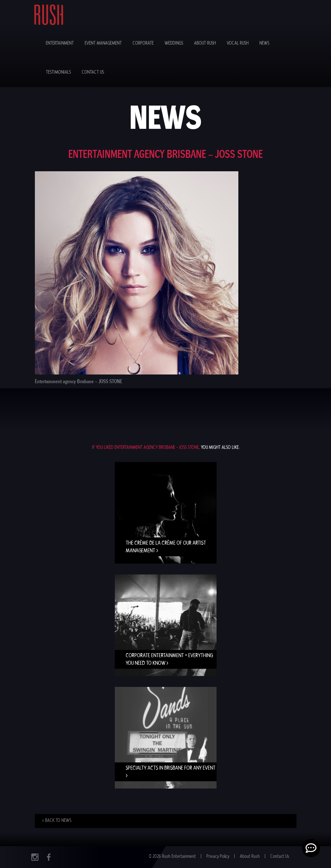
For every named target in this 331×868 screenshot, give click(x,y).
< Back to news (57, 821)
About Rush (205, 43)
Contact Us (93, 72)
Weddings (174, 43)
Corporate (143, 43)
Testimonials (58, 72)
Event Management (103, 43)
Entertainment (60, 43)
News (264, 43)
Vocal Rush (238, 43)
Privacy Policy (218, 857)
